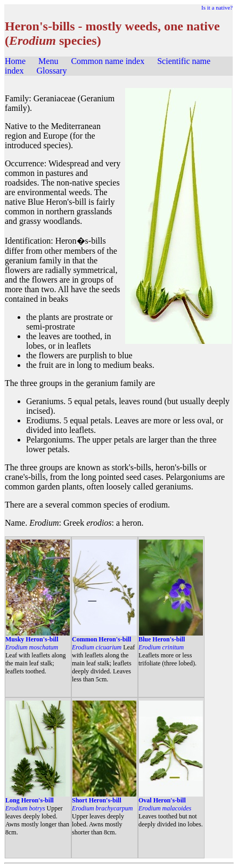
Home (15, 61)
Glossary (52, 71)
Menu (48, 61)
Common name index (108, 61)
